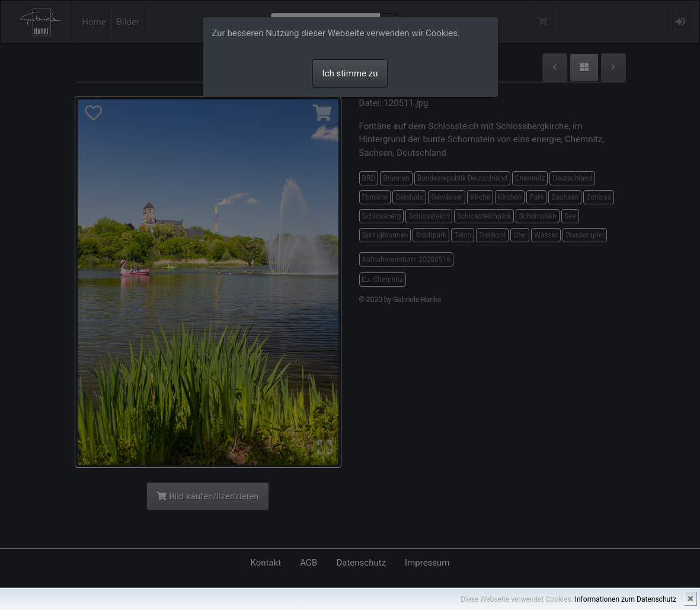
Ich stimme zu (350, 73)
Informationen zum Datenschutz (626, 599)
